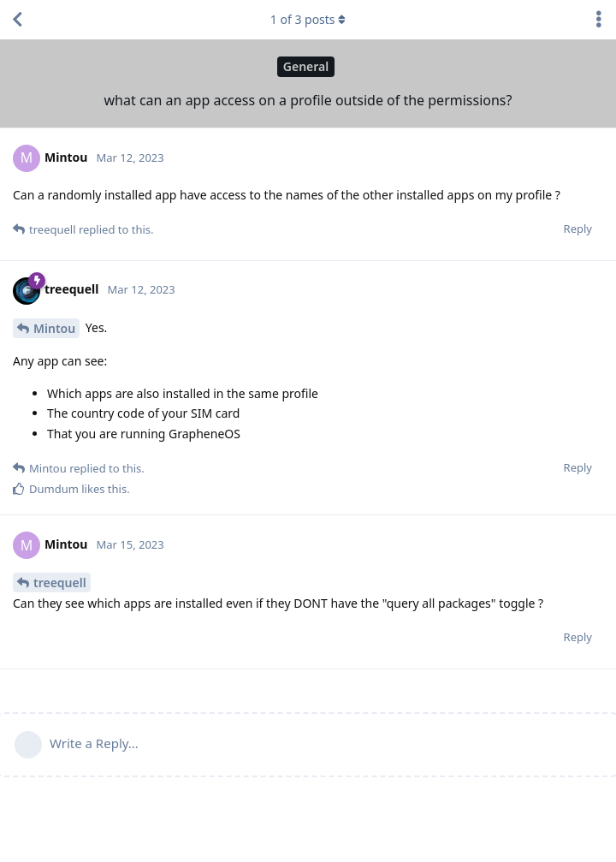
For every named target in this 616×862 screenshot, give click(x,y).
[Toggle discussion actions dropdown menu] (599, 20)
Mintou (54, 328)
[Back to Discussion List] (17, 20)
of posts (308, 19)
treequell (60, 583)
